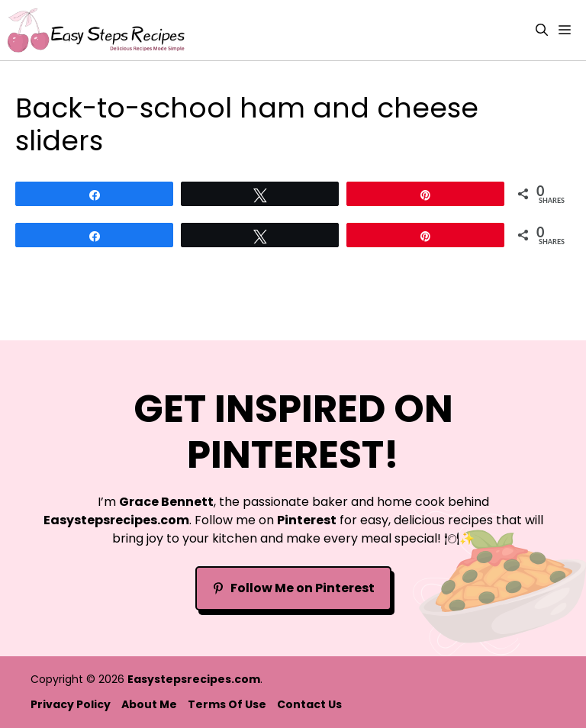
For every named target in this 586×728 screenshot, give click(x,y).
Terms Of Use (227, 704)
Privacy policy (71, 704)
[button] (542, 30)
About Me (149, 704)
